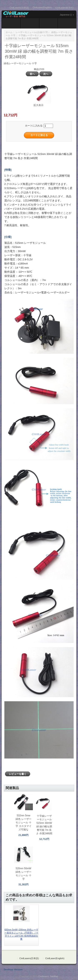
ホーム (9, 32)
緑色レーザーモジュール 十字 (20, 63)
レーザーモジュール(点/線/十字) (32, 32)
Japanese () (66, 15)
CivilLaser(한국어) (64, 8)
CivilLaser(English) (42, 7)
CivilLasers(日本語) (19, 8)
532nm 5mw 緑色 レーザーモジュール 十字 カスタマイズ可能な (23, 823)
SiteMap (54, 976)
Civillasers (43, 976)
